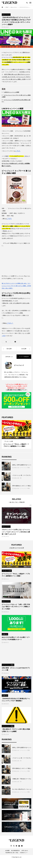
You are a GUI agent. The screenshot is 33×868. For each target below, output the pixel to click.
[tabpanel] (16, 434)
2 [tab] (17, 437)
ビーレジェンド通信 (25, 468)
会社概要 (7, 851)
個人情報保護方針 (15, 851)
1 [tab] (15, 437)
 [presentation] (30, 505)
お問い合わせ (25, 851)
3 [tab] (18, 437)
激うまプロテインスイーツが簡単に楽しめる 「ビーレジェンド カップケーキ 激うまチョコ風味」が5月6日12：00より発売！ (16, 286)
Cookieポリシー (24, 853)
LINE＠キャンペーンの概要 (12, 92)
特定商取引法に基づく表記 (12, 853)
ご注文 (4, 336)
